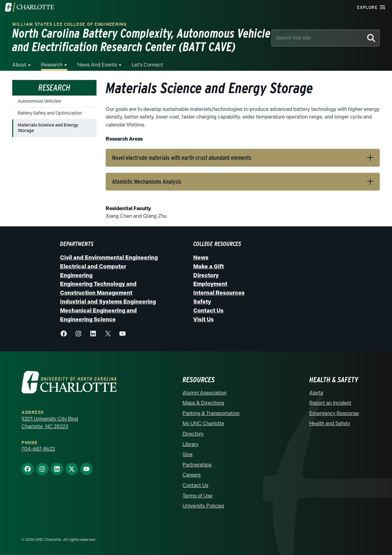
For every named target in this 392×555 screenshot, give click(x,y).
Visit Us (204, 319)
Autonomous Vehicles (39, 101)
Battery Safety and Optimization (50, 113)
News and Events (97, 65)
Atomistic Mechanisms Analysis (147, 182)
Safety (202, 302)
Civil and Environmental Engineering (109, 258)
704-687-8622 (38, 449)
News (201, 258)
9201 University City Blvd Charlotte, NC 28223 (50, 423)
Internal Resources (219, 293)
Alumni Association (205, 393)
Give (188, 454)
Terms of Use (198, 496)
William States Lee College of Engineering (70, 24)
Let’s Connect (147, 65)
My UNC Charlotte (203, 423)
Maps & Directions (203, 403)
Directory (206, 275)
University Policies (203, 506)
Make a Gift (209, 266)
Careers (192, 475)
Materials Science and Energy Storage (48, 128)
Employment (210, 284)
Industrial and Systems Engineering (108, 302)
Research (52, 65)
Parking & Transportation (211, 413)
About (19, 65)
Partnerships (197, 465)
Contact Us (208, 311)
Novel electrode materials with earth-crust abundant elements (182, 158)
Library (190, 444)
